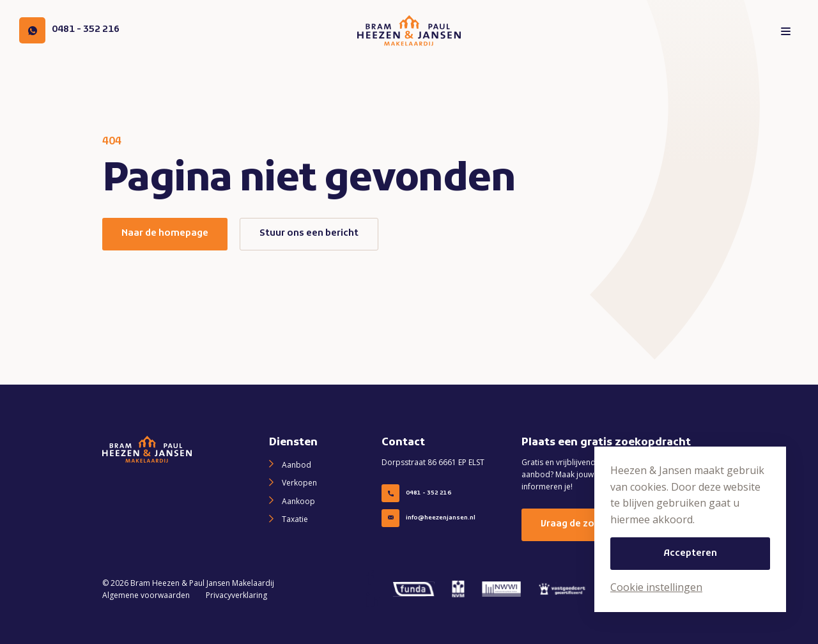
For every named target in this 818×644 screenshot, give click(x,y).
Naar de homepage (165, 234)
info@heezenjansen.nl (428, 518)
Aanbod (297, 465)
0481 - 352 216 (416, 493)
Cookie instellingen (656, 587)
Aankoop (298, 501)
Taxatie (295, 519)
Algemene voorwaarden (146, 595)
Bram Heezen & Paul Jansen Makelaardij (202, 583)
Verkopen (299, 483)
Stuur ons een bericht (309, 234)
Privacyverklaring (236, 595)
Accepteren (690, 554)
